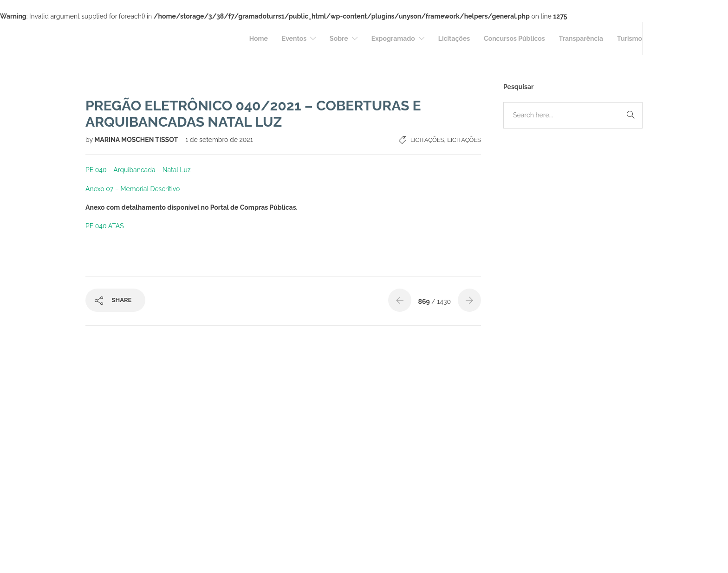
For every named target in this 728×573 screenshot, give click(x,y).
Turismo (630, 39)
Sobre (339, 39)
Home (259, 39)
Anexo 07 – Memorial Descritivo (133, 189)
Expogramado (393, 39)
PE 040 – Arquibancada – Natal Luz (138, 170)
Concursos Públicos (514, 39)
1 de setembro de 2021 (219, 140)
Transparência (581, 39)
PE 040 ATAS (105, 226)
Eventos (294, 39)
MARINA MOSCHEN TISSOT (137, 140)
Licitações (454, 39)
